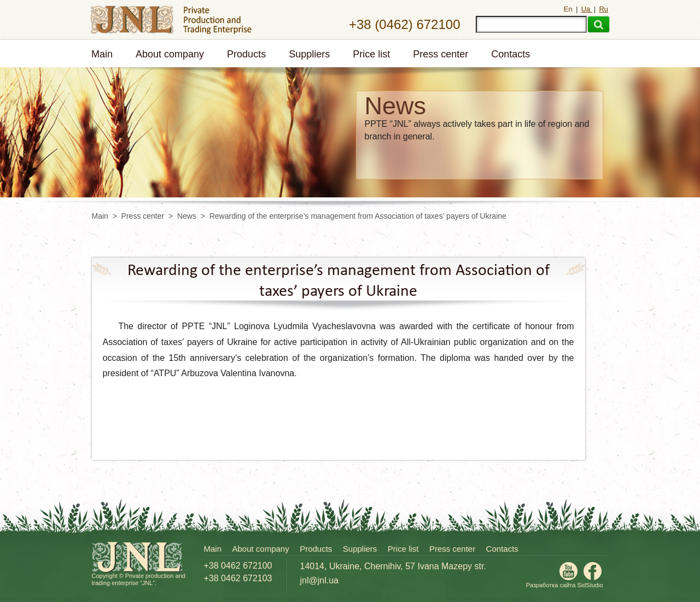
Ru (603, 9)
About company (170, 54)
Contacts (511, 54)
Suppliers (309, 54)
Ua (587, 9)
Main (102, 54)
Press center (441, 54)
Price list (371, 54)
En (569, 9)
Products (246, 54)
